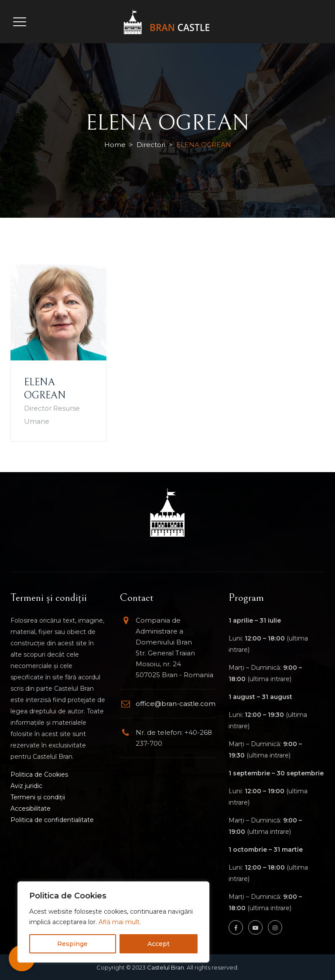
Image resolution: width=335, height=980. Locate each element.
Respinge (72, 944)
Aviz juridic (26, 786)
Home (115, 145)
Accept (159, 944)
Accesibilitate (31, 809)
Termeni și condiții (38, 797)
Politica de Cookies (39, 774)
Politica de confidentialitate (52, 820)
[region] (113, 922)
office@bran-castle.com (176, 704)
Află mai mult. (120, 922)
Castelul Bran (166, 967)
